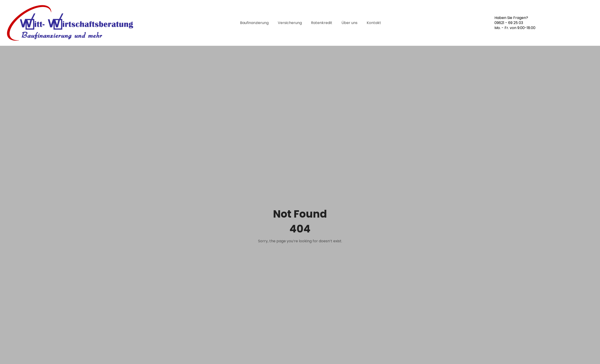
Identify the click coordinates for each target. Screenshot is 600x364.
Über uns (349, 23)
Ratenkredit (322, 23)
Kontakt (374, 23)
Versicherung (290, 23)
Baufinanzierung (254, 23)
